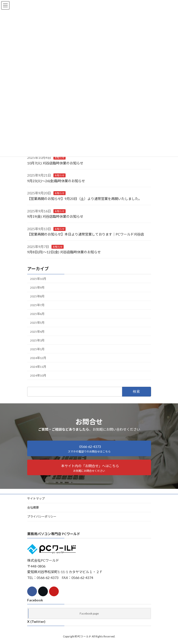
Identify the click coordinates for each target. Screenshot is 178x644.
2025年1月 (37, 349)
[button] (89, 448)
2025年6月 (37, 314)
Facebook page (89, 613)
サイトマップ (36, 498)
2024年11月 (38, 367)
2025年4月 (37, 331)
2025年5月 (37, 323)
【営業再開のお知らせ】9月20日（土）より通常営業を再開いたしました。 (85, 199)
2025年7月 (37, 305)
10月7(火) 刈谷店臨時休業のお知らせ (55, 163)
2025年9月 (37, 288)
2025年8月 (37, 296)
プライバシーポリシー (42, 516)
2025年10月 (38, 279)
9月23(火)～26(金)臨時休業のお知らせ (56, 181)
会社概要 (33, 507)
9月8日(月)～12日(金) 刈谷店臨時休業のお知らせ (64, 252)
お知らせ (59, 158)
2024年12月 (38, 358)
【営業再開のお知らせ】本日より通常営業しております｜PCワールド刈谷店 (86, 234)
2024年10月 (38, 375)
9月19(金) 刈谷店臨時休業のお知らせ (55, 216)
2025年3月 (37, 340)
